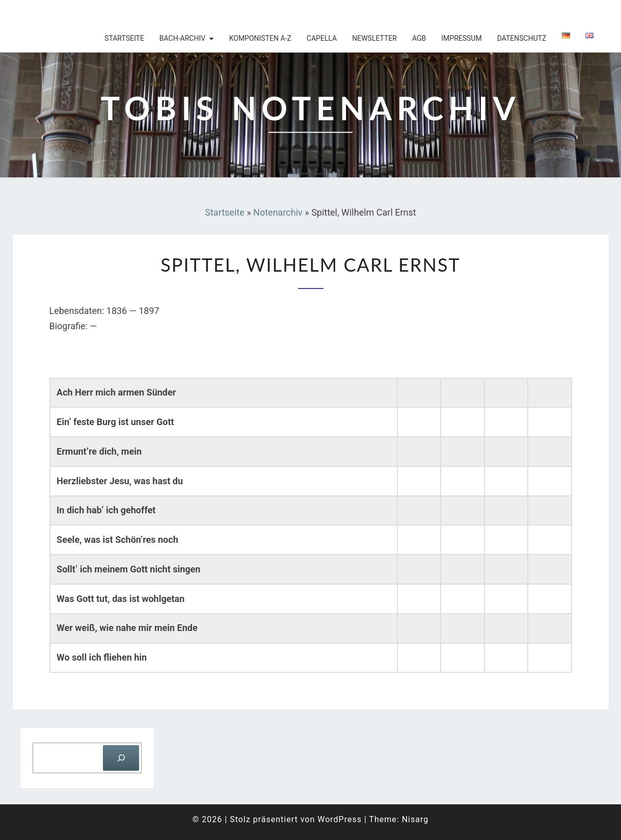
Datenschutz (522, 38)
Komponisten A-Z (260, 38)
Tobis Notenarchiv (79, 13)
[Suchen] (121, 758)
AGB (419, 38)
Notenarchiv (278, 212)
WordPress (340, 819)
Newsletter (374, 38)
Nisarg (415, 819)
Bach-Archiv (182, 38)
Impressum (461, 38)
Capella (322, 38)
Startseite (124, 38)
